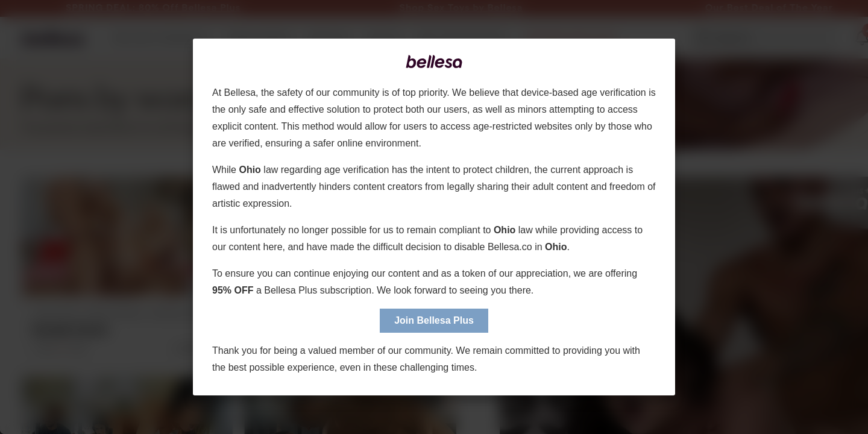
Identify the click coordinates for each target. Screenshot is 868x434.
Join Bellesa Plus (434, 320)
